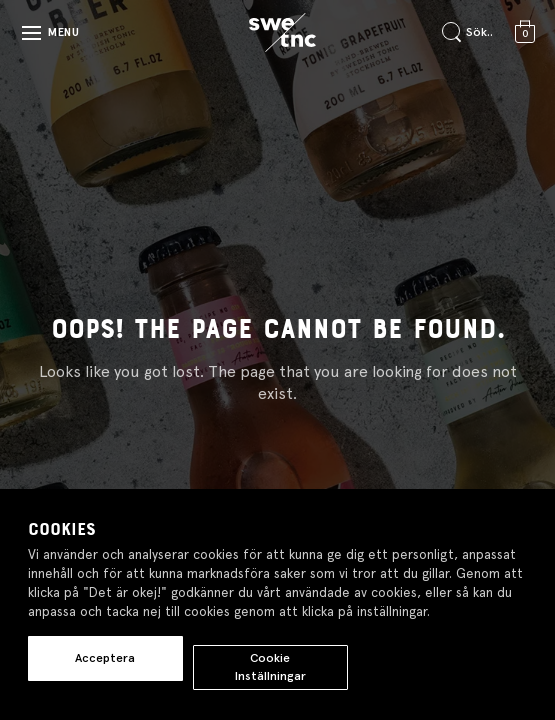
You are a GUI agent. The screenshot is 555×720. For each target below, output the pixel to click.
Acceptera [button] (105, 658)
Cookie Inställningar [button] (270, 666)
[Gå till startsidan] (282, 33)
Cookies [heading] (62, 530)
